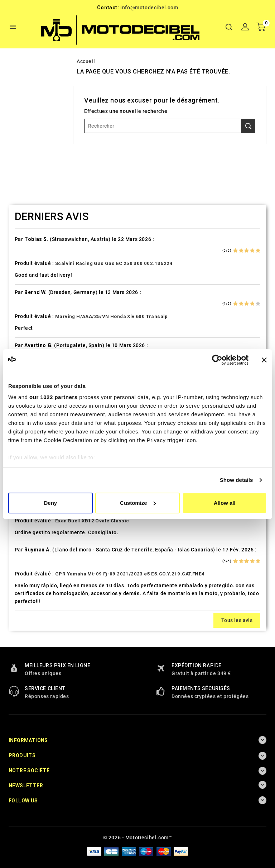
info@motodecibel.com (149, 8)
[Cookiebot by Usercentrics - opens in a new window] (217, 360)
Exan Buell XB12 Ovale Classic (92, 521)
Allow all (225, 503)
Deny (50, 503)
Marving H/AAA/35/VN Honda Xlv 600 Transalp (112, 316)
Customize (138, 503)
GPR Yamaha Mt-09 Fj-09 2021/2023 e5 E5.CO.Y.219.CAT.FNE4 (130, 574)
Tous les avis (237, 620)
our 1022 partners (53, 397)
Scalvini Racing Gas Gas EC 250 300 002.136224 (114, 263)
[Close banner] (264, 360)
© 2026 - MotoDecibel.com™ (138, 838)
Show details (237, 480)
